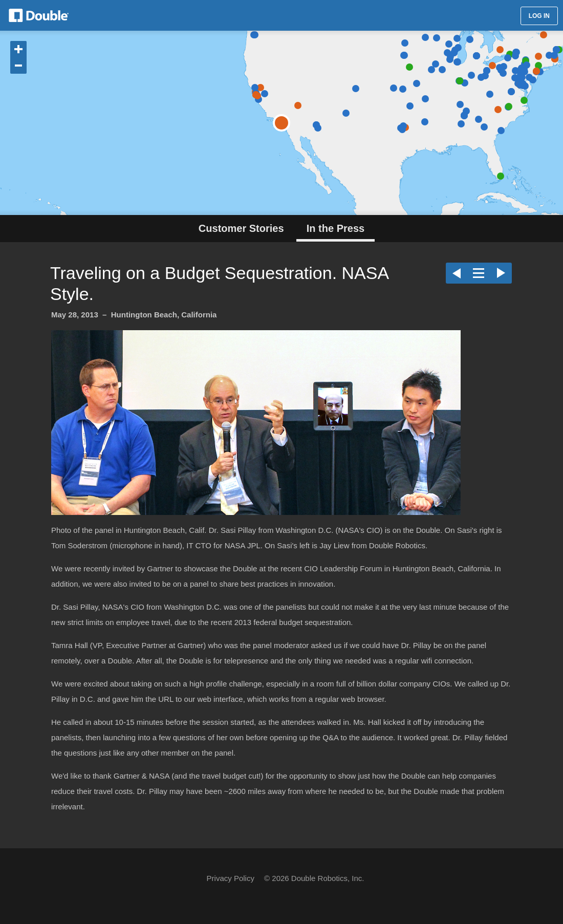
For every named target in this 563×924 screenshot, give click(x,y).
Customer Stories (241, 228)
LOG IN (539, 16)
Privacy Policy (231, 878)
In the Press (335, 228)
